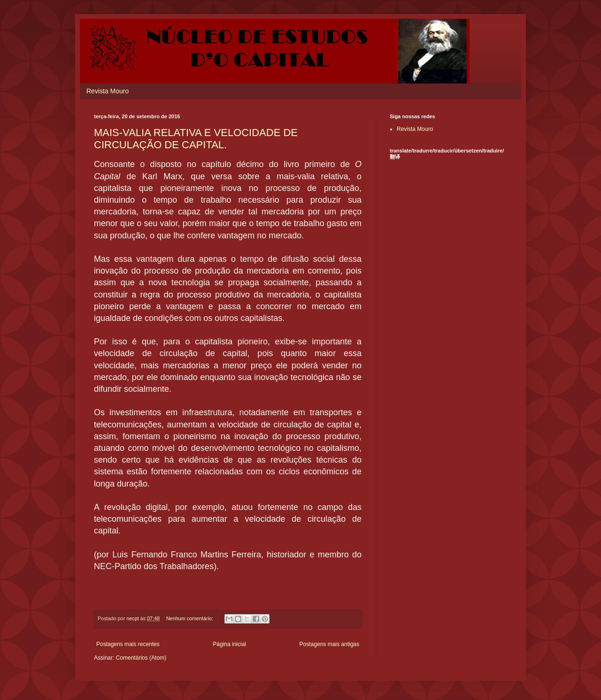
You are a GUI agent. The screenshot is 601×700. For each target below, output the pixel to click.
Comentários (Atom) (141, 658)
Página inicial (229, 644)
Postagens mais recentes (128, 644)
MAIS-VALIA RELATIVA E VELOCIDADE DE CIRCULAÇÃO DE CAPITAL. (196, 139)
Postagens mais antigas (329, 644)
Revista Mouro (108, 91)
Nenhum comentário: (190, 618)
